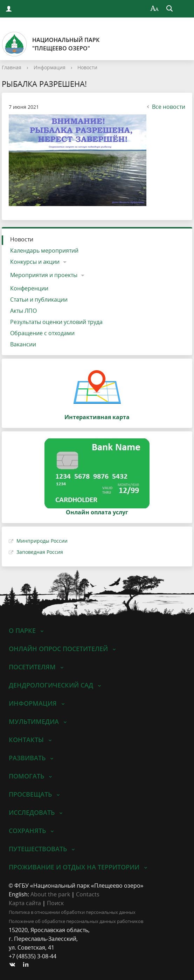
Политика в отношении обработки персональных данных (72, 912)
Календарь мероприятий (44, 251)
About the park (50, 894)
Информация (50, 67)
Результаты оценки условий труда (56, 322)
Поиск (55, 903)
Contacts (88, 894)
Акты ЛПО (23, 311)
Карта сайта (25, 903)
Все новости (165, 107)
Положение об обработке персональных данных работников (76, 921)
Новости (87, 67)
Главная (12, 67)
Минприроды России (42, 541)
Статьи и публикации (39, 299)
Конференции (29, 288)
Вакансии (23, 344)
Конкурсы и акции (35, 262)
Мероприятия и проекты (44, 275)
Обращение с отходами (42, 333)
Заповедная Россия (40, 552)
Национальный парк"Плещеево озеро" (51, 44)
